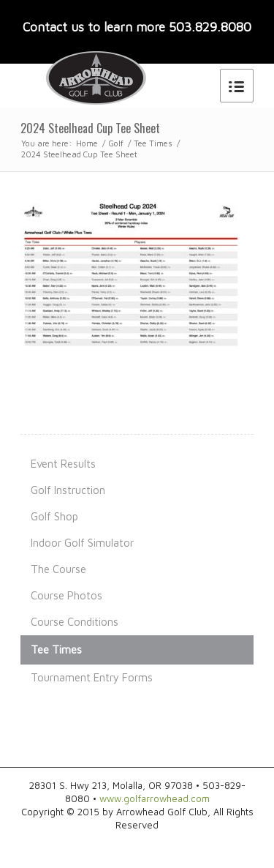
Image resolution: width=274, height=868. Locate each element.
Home (87, 143)
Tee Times (153, 143)
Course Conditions (75, 622)
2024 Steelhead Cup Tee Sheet (90, 128)
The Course (58, 569)
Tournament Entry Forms (92, 677)
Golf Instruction (68, 490)
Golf (116, 143)
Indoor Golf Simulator (82, 543)
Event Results (63, 464)
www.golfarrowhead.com (155, 798)
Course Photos (66, 595)
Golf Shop (54, 516)
